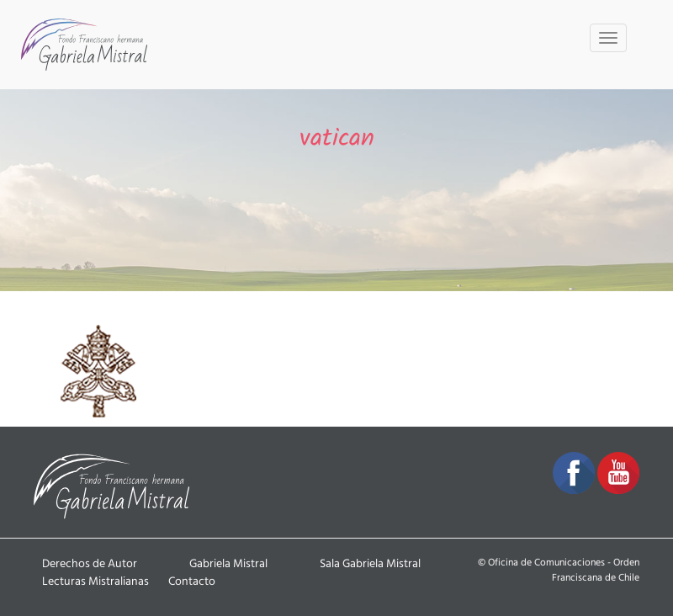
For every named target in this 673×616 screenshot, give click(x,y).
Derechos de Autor (90, 564)
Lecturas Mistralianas (95, 581)
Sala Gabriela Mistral (370, 564)
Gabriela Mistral (228, 564)
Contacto (192, 581)
